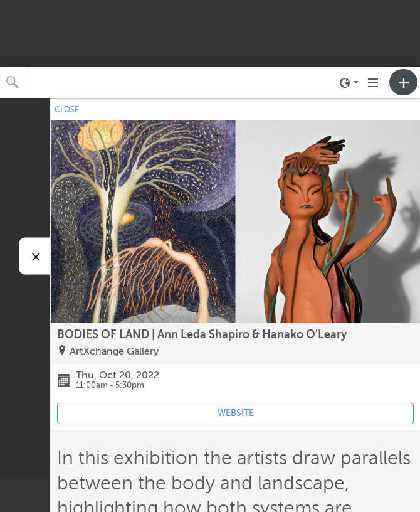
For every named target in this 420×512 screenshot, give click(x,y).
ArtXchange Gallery (114, 351)
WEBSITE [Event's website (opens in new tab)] (236, 413)
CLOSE (67, 110)
